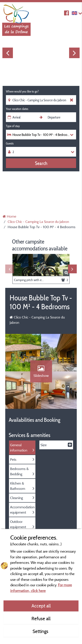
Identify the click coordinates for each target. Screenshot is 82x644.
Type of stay (13, 126)
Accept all (41, 606)
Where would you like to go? (22, 91)
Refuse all (41, 618)
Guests (10, 143)
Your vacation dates (17, 109)
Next (74, 53)
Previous (8, 53)
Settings (41, 631)
